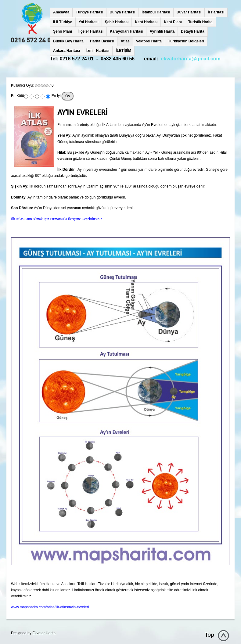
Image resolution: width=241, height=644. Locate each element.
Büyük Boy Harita (68, 41)
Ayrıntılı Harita (162, 31)
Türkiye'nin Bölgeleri (186, 41)
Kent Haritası (146, 22)
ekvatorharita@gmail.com (191, 59)
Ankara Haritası (67, 51)
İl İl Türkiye (63, 22)
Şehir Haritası (117, 22)
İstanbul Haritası (156, 12)
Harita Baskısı (102, 41)
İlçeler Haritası (91, 31)
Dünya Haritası (122, 12)
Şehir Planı (63, 31)
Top (209, 635)
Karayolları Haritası (126, 31)
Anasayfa (61, 12)
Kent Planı (173, 22)
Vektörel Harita (149, 41)
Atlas (125, 41)
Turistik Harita (200, 22)
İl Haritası (216, 12)
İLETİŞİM (123, 51)
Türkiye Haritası (89, 12)
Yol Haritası (89, 22)
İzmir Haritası (98, 51)
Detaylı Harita (193, 31)
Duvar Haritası (189, 12)
